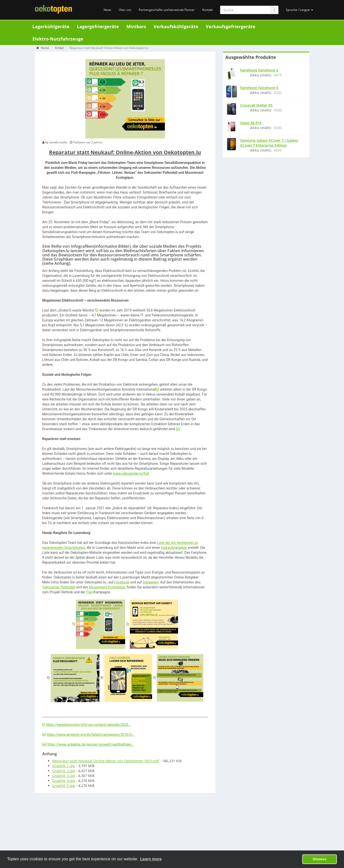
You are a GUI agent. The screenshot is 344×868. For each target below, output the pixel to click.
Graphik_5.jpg (64, 787)
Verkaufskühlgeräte (176, 26)
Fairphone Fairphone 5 (259, 89)
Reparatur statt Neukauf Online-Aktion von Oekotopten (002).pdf (106, 762)
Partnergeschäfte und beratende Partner (167, 10)
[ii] (157, 390)
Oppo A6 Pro (251, 124)
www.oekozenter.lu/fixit (131, 474)
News (107, 10)
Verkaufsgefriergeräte (231, 26)
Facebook (122, 583)
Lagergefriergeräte (98, 26)
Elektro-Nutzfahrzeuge (58, 39)
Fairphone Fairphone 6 (259, 71)
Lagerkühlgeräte (51, 26)
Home (43, 49)
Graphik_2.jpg (64, 772)
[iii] (178, 430)
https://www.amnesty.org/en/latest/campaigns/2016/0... (90, 735)
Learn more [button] (151, 859)
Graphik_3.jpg (64, 777)
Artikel (59, 49)
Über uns (125, 10)
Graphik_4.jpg (64, 782)
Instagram (150, 583)
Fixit (90, 593)
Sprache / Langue (299, 10)
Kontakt (207, 10)
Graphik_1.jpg (64, 767)
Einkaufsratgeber (174, 549)
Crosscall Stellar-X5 (256, 106)
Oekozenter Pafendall (59, 588)
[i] (97, 311)
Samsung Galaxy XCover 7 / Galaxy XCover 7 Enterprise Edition (269, 144)
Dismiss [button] (320, 859)
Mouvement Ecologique (107, 588)
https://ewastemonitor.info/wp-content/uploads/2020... (88, 726)
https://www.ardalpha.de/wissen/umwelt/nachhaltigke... (91, 745)
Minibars (136, 26)
